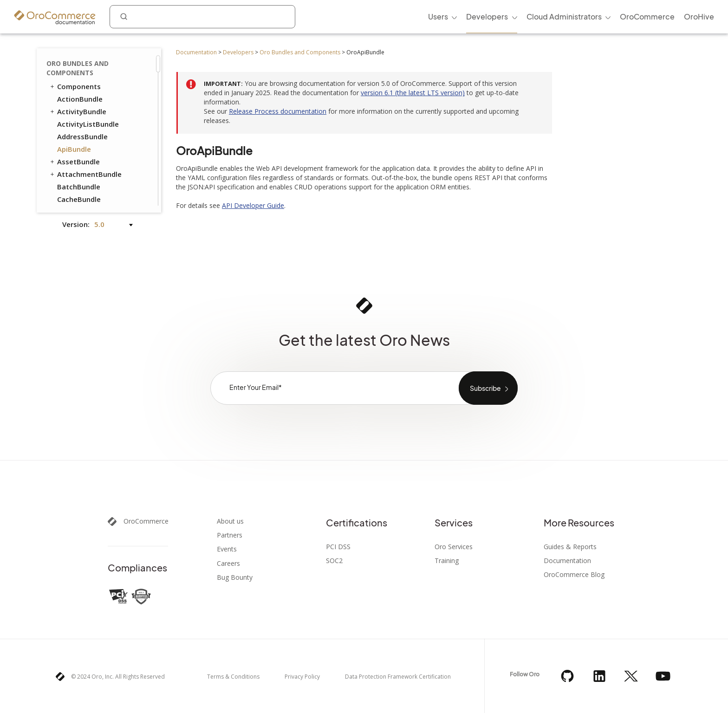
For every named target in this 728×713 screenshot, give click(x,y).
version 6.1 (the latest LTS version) (413, 93)
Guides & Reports (570, 547)
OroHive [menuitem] (699, 16)
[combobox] (202, 17)
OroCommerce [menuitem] (647, 16)
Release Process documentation (278, 111)
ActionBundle (80, 99)
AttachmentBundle (85, 174)
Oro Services (454, 547)
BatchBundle (79, 187)
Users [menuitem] (438, 16)
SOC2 (334, 561)
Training (447, 561)
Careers (228, 564)
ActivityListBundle (88, 124)
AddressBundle (82, 136)
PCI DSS (338, 547)
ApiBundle (74, 149)
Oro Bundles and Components (300, 52)
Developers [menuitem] (487, 16)
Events (227, 549)
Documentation (196, 52)
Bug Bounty (235, 577)
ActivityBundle (78, 111)
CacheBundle (79, 199)
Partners (230, 535)
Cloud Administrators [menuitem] (564, 16)
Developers (238, 52)
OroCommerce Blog (574, 575)
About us (230, 521)
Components (75, 86)
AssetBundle (74, 162)
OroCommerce (146, 521)
